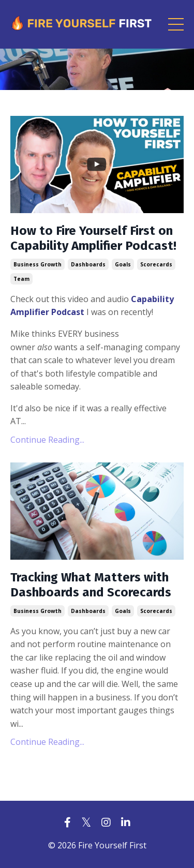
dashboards (88, 264)
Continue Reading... (47, 440)
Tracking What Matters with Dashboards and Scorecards (91, 585)
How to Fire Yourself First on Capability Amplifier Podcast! (93, 238)
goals (123, 264)
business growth (38, 264)
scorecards (156, 264)
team (21, 279)
